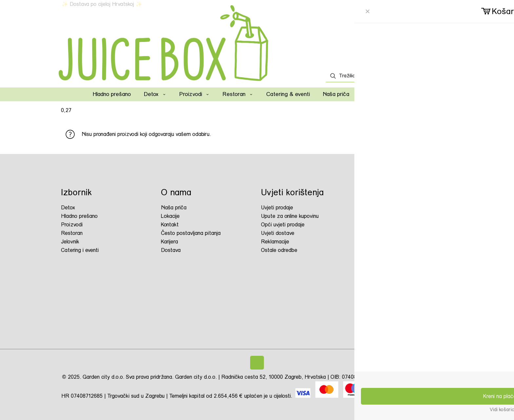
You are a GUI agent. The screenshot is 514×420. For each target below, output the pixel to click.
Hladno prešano (79, 216)
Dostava (171, 250)
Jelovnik (70, 242)
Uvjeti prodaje (277, 208)
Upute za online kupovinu (290, 216)
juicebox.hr (387, 209)
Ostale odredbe (279, 250)
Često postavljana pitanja (191, 233)
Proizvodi (72, 225)
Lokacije (170, 216)
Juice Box (385, 234)
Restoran (72, 233)
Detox (68, 208)
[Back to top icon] (257, 363)
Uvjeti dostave (278, 233)
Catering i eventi (80, 250)
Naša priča (174, 208)
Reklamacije (275, 242)
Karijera (169, 242)
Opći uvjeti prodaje (283, 225)
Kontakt (170, 225)
